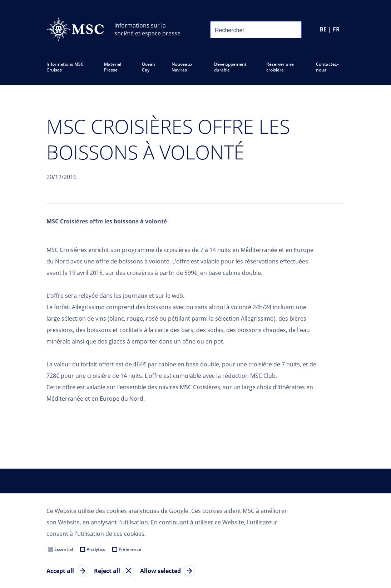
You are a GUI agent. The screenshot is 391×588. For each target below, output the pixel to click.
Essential (64, 549)
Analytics (96, 549)
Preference (130, 549)
